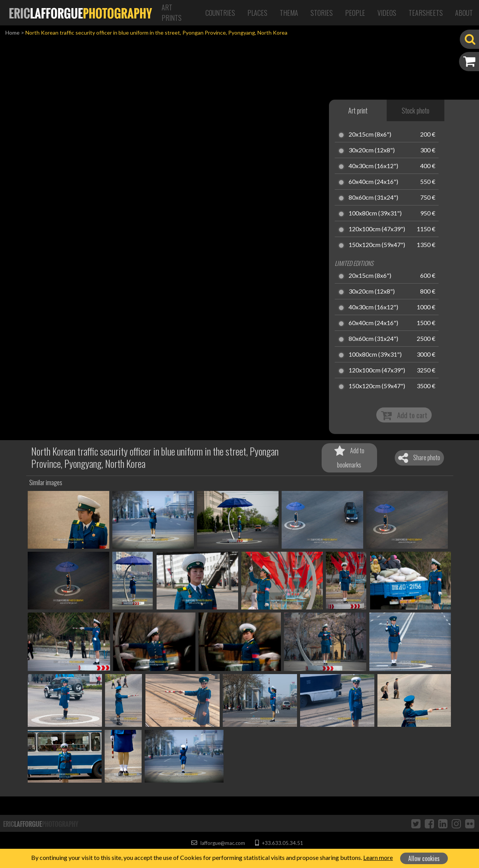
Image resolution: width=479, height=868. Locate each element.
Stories (322, 13)
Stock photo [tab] (416, 110)
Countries (220, 13)
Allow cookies (424, 858)
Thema (289, 13)
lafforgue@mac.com (218, 843)
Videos (387, 13)
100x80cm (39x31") (375, 214)
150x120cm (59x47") (377, 245)
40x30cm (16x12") (373, 166)
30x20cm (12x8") (372, 150)
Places (257, 13)
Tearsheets (426, 13)
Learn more (378, 857)
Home (13, 33)
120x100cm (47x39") (377, 229)
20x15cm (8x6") (370, 135)
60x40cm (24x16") (373, 182)
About (464, 13)
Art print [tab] (358, 110)
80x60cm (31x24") (373, 198)
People (355, 13)
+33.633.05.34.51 (279, 843)
